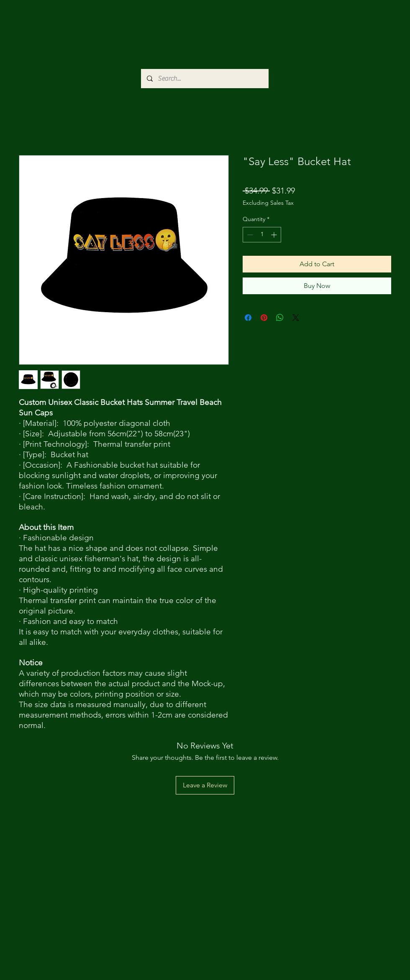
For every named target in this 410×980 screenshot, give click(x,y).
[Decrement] (249, 235)
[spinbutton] (262, 235)
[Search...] (204, 79)
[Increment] (275, 235)
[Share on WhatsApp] (280, 318)
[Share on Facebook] (248, 318)
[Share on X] (296, 318)
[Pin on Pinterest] (264, 318)
